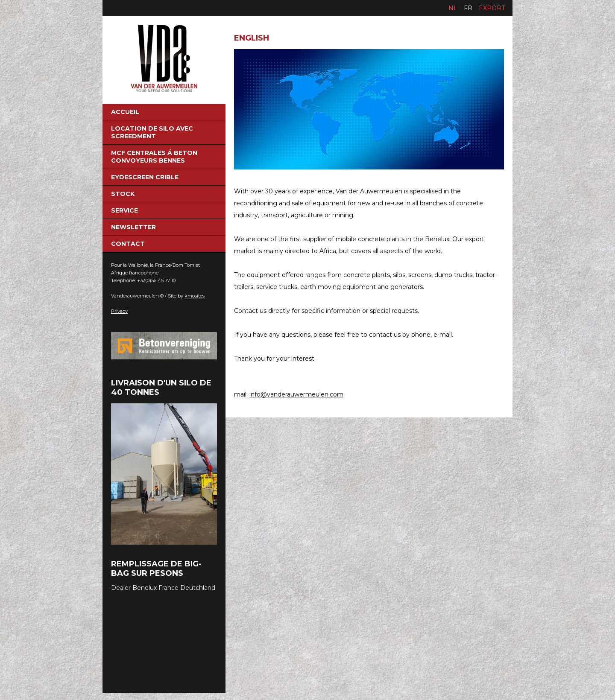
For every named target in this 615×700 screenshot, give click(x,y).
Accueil (125, 112)
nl (453, 8)
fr (468, 8)
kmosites (195, 296)
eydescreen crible (145, 177)
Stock (123, 194)
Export (492, 8)
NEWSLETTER (133, 227)
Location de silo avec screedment (152, 132)
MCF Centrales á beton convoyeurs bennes (154, 157)
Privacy (119, 311)
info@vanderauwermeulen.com (296, 394)
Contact (128, 244)
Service (124, 210)
